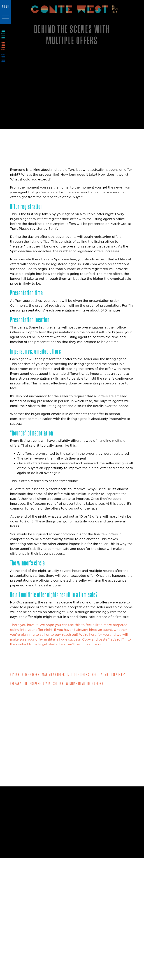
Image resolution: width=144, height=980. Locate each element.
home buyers (31, 674)
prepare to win (40, 683)
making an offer (53, 674)
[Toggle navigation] (5, 11)
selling (58, 683)
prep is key (118, 674)
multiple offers (78, 674)
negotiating (100, 674)
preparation (19, 683)
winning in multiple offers (85, 683)
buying (15, 674)
